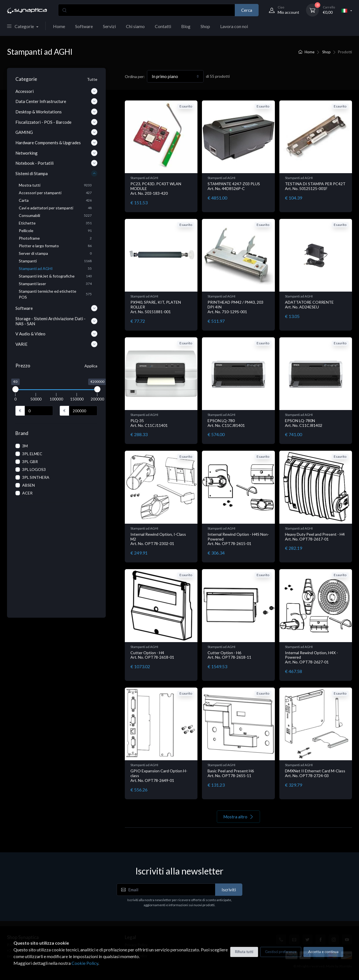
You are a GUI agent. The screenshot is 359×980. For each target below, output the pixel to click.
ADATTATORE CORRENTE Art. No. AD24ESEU (309, 304)
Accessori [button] (56, 91)
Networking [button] (56, 153)
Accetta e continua (323, 952)
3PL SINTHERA (36, 477)
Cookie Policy (85, 963)
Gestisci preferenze (281, 952)
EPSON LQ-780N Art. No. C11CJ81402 (304, 423)
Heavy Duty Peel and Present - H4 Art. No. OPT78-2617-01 (315, 537)
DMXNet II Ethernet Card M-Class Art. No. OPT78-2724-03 (315, 773)
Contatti (163, 26)
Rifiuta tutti (244, 952)
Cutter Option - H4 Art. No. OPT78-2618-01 (152, 655)
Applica (91, 366)
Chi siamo (135, 26)
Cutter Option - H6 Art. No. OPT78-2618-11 (229, 655)
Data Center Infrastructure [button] (56, 101)
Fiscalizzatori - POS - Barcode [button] (56, 122)
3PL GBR (30, 462)
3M (25, 446)
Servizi (109, 26)
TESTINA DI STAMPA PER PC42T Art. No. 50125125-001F (315, 186)
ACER (27, 493)
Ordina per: (135, 76)
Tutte (92, 79)
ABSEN (28, 485)
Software (84, 26)
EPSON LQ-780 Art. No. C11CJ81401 (226, 423)
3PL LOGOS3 (34, 469)
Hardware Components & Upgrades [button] (56, 143)
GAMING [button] (56, 132)
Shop (205, 26)
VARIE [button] (56, 344)
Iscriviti (229, 890)
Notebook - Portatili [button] (56, 163)
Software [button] (56, 308)
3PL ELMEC (32, 454)
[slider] (15, 389)
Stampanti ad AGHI (144, 178)
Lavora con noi (234, 26)
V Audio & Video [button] (56, 334)
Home (59, 26)
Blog (186, 26)
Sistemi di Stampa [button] (56, 173)
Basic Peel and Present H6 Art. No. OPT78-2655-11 (231, 773)
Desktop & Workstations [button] (56, 112)
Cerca (247, 10)
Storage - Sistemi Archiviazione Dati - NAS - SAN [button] (56, 321)
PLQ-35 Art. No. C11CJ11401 (149, 423)
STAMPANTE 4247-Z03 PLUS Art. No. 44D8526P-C (234, 186)
